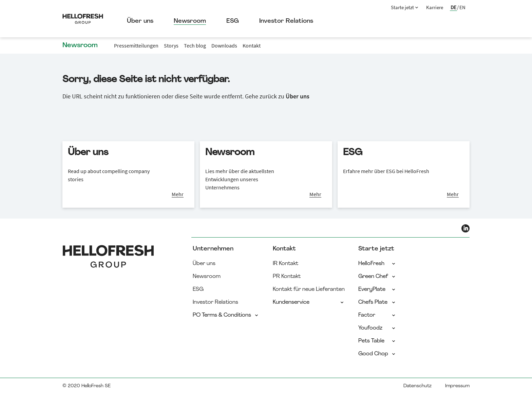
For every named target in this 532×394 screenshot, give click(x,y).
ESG (233, 21)
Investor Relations (286, 21)
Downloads (224, 45)
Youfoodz (377, 328)
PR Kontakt (287, 277)
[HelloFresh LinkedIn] (465, 228)
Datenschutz (417, 386)
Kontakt (252, 45)
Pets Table (377, 341)
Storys (171, 45)
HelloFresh (377, 264)
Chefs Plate (377, 302)
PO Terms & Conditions (226, 315)
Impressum (457, 386)
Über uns (140, 21)
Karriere (435, 7)
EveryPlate (377, 289)
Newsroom (190, 21)
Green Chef (377, 277)
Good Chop (377, 354)
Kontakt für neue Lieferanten (309, 289)
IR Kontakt (286, 264)
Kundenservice (309, 302)
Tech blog (195, 45)
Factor (377, 315)
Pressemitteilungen (136, 45)
